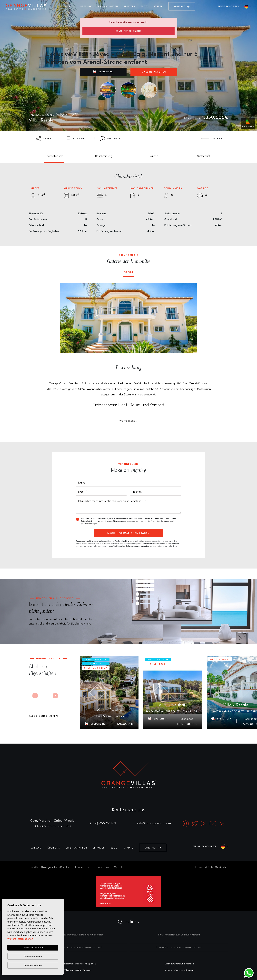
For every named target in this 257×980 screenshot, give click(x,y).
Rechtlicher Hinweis (72, 867)
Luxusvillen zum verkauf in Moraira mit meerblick (78, 935)
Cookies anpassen (33, 956)
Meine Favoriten (229, 6)
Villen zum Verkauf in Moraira (179, 964)
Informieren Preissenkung (113, 139)
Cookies (107, 867)
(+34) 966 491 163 (103, 823)
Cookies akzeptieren (33, 948)
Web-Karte (121, 867)
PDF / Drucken (79, 139)
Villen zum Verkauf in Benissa (179, 970)
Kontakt (182, 6)
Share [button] (44, 139)
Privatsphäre (93, 867)
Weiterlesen (129, 421)
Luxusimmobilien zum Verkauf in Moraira (179, 935)
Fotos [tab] (129, 272)
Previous (65, 318)
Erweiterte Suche (129, 31)
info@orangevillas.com (154, 823)
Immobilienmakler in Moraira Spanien (78, 964)
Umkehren (214, 139)
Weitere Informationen (20, 939)
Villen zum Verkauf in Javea (78, 970)
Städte (158, 6)
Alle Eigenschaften (43, 716)
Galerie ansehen (154, 72)
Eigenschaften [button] (108, 6)
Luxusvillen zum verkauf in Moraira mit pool (179, 947)
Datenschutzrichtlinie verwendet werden (97, 521)
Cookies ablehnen (33, 965)
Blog (144, 6)
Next (192, 318)
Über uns (86, 6)
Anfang (70, 6)
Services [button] (129, 6)
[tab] (54, 156)
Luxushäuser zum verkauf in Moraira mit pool (78, 947)
